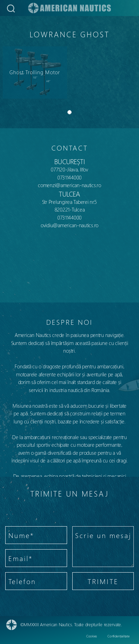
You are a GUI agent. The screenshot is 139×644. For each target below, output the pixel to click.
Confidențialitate (118, 636)
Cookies (92, 636)
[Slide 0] (69, 112)
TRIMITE (103, 581)
